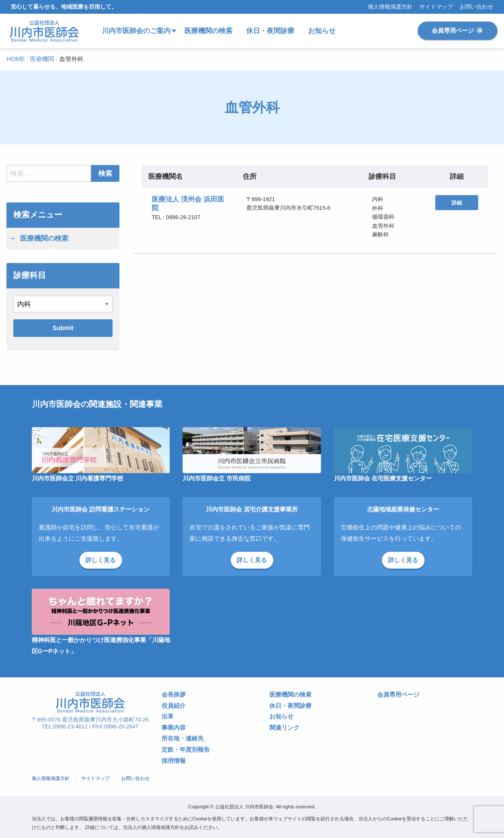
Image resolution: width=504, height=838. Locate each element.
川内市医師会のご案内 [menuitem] (136, 31)
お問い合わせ (477, 7)
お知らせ (281, 717)
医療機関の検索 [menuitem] (208, 31)
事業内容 (174, 728)
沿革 (168, 717)
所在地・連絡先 (183, 739)
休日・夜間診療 (290, 706)
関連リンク (284, 728)
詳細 (457, 203)
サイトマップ (436, 7)
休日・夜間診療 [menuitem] (270, 31)
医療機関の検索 (44, 238)
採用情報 (174, 761)
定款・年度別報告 (186, 750)
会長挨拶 (174, 695)
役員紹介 (174, 706)
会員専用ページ (458, 31)
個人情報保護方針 (390, 7)
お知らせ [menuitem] (322, 31)
